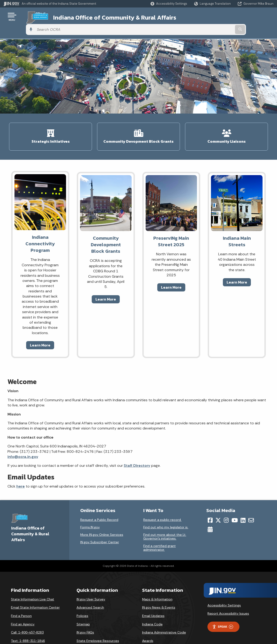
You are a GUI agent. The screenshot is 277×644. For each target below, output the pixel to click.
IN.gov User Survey (91, 583)
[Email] (251, 504)
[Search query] (243, 17)
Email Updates (153, 600)
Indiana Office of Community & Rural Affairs (108, 17)
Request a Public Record (99, 504)
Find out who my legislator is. (166, 511)
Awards (148, 625)
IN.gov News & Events (159, 592)
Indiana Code (152, 608)
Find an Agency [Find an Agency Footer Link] (23, 608)
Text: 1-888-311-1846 (28, 625)
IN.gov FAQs (85, 616)
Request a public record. (162, 504)
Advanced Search (90, 592)
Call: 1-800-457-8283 (27, 616)
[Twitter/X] (218, 504)
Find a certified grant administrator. (160, 532)
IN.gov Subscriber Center (100, 526)
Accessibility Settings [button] (224, 589)
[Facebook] (210, 504)
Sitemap (83, 608)
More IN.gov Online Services (102, 519)
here (21, 470)
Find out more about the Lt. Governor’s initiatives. (165, 520)
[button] (169, 4)
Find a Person (21, 600)
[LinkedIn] (243, 504)
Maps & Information (157, 583)
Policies (82, 600)
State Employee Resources (98, 625)
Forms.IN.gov (90, 511)
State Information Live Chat (33, 583)
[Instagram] (226, 504)
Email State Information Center (35, 592)
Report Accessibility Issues (228, 598)
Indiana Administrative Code (164, 616)
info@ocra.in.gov (23, 441)
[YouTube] (235, 504)
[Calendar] (210, 513)
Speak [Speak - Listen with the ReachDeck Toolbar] (223, 611)
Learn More (40, 329)
